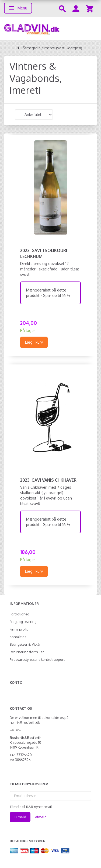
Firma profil (19, 629)
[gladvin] (50, 28)
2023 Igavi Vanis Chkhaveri (49, 480)
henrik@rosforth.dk (25, 722)
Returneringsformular (27, 652)
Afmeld (41, 817)
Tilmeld (20, 817)
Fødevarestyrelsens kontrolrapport (37, 659)
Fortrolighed (20, 614)
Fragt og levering (23, 622)
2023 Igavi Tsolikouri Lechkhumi (44, 253)
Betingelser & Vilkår (25, 644)
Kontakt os (18, 637)
